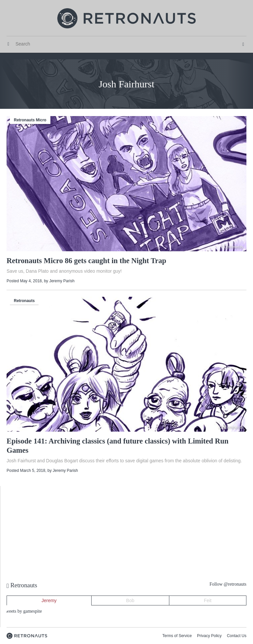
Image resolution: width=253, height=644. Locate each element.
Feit (208, 600)
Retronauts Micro (30, 120)
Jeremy (49, 600)
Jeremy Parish (62, 281)
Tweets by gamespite (23, 611)
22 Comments (231, 427)
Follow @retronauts (228, 584)
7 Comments (232, 247)
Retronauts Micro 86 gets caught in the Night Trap (86, 261)
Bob (130, 600)
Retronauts (24, 301)
